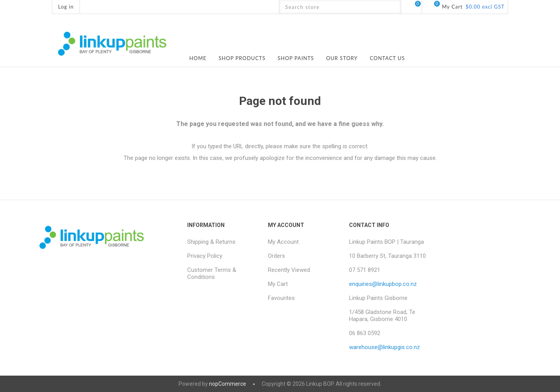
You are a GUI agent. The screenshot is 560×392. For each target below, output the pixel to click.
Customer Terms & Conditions (212, 273)
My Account (283, 242)
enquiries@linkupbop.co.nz (383, 284)
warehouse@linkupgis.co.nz (385, 347)
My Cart (278, 284)
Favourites (281, 298)
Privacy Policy (205, 256)
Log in (66, 7)
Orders (276, 256)
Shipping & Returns (211, 242)
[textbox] (333, 7)
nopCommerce (228, 384)
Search (394, 7)
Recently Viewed (289, 270)
